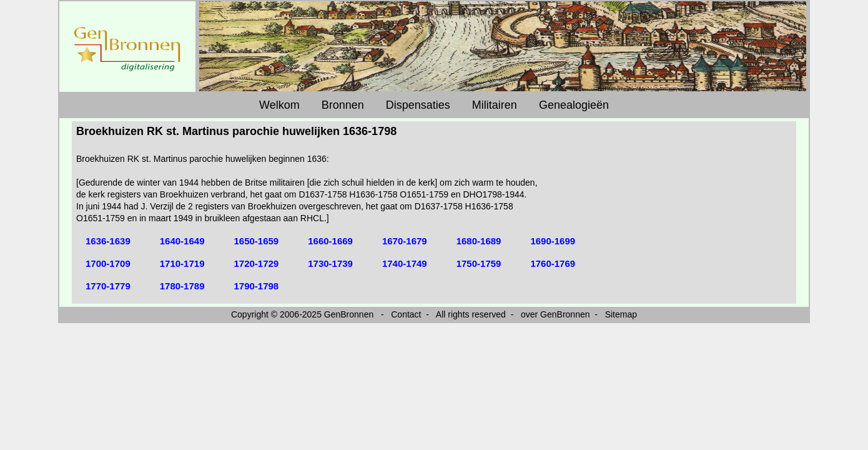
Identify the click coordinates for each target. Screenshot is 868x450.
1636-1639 (108, 241)
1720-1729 (256, 263)
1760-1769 (553, 263)
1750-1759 (479, 263)
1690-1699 (553, 241)
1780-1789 (182, 286)
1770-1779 (108, 286)
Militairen (495, 105)
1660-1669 (330, 241)
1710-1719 (182, 263)
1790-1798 (256, 286)
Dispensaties (418, 105)
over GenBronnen (555, 314)
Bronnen (343, 105)
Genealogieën (574, 105)
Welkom (279, 105)
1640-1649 (182, 241)
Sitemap (621, 314)
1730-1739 (330, 263)
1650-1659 (256, 241)
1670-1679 (405, 241)
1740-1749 (405, 263)
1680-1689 (479, 241)
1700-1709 (108, 263)
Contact (406, 314)
